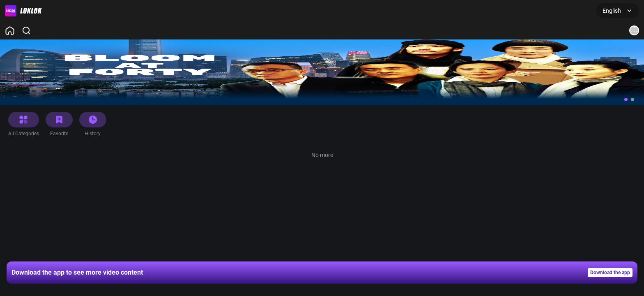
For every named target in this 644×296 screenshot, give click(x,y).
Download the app (610, 273)
